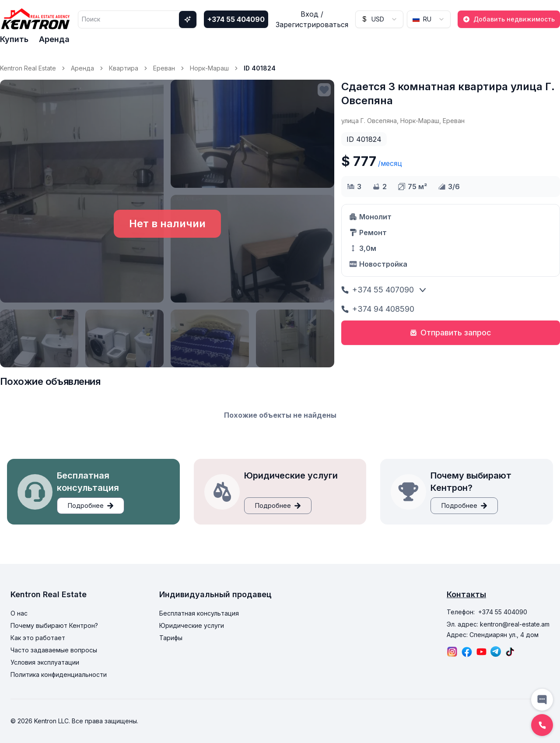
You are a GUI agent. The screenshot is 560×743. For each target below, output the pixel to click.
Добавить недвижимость (509, 19)
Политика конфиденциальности (59, 674)
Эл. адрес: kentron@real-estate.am (498, 624)
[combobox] (379, 19)
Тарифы (171, 638)
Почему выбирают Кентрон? (54, 625)
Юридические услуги (192, 625)
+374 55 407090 (378, 290)
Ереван (164, 68)
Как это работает (38, 638)
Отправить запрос (451, 333)
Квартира (124, 68)
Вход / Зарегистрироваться (312, 19)
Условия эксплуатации (45, 662)
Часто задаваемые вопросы (54, 650)
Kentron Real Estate (28, 68)
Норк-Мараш (209, 68)
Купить (14, 39)
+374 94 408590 (378, 309)
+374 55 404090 (236, 19)
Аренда (54, 39)
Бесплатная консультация (199, 613)
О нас (19, 613)
